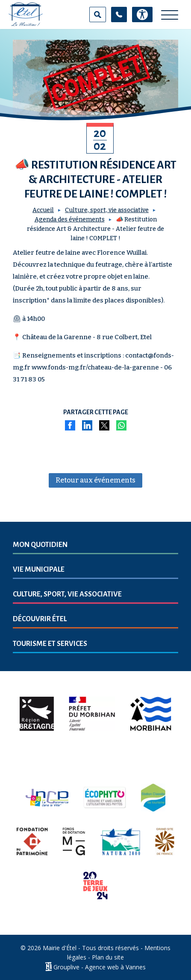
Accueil (43, 210)
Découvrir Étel (40, 619)
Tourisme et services (50, 644)
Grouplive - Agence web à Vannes (100, 967)
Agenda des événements (70, 220)
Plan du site (108, 957)
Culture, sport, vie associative (107, 210)
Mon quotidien (40, 545)
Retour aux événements (95, 480)
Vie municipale (39, 570)
